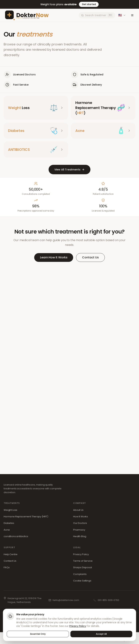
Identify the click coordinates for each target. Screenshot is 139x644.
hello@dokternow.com (66, 600)
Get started (89, 4)
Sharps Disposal (83, 567)
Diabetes (9, 523)
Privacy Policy (81, 554)
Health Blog (80, 536)
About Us (78, 510)
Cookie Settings (82, 581)
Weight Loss (10, 510)
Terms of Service (83, 561)
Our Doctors (80, 523)
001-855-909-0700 (108, 600)
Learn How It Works (54, 257)
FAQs (7, 567)
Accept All (101, 634)
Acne (7, 530)
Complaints (80, 574)
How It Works (81, 517)
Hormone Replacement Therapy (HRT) (26, 517)
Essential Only (38, 634)
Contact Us (90, 257)
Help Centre (11, 554)
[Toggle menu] (132, 15)
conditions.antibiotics (16, 536)
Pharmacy (79, 530)
